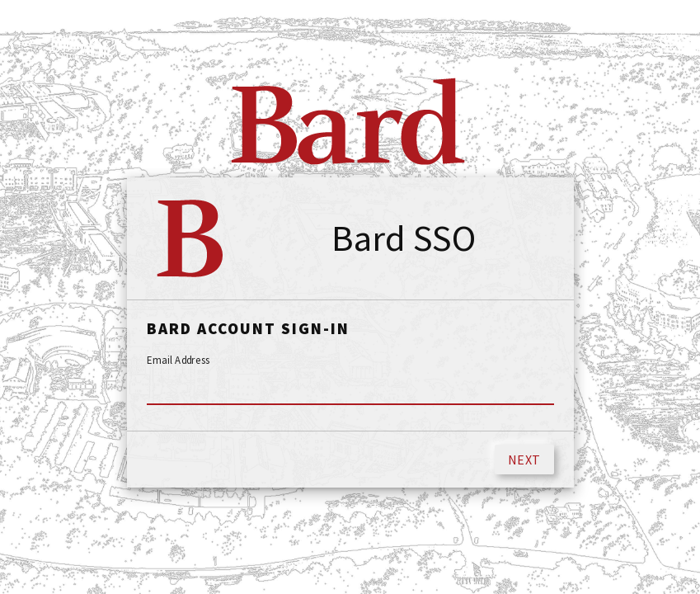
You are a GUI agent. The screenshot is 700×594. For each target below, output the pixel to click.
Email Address (179, 361)
